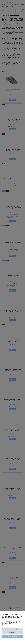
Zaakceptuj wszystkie (12, 636)
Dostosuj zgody (13, 633)
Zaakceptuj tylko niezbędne (12, 629)
